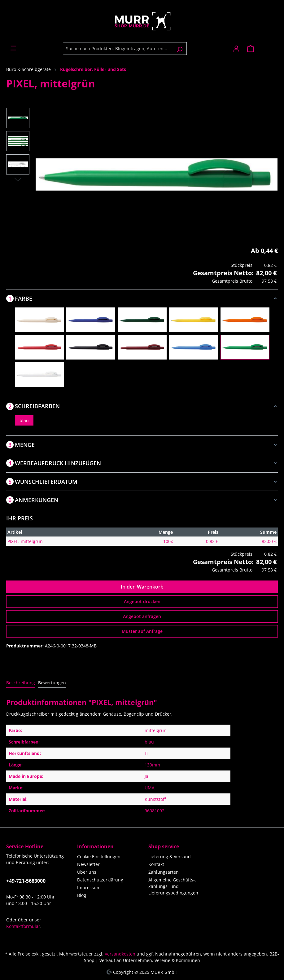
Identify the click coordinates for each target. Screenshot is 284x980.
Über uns (87, 872)
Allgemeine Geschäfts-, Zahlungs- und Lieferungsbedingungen (173, 886)
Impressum (89, 887)
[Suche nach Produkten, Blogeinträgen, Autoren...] (118, 49)
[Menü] (13, 48)
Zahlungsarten (164, 872)
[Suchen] (179, 49)
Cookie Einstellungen (99, 856)
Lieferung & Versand (170, 856)
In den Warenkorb (142, 587)
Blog (82, 895)
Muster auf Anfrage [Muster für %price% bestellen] (142, 631)
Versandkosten (120, 954)
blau (24, 420)
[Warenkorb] (261, 49)
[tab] (21, 683)
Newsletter (88, 864)
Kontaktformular (23, 926)
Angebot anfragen (142, 616)
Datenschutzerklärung (100, 880)
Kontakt (156, 864)
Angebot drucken (142, 601)
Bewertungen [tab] (52, 683)
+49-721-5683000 (26, 881)
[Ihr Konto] (236, 49)
